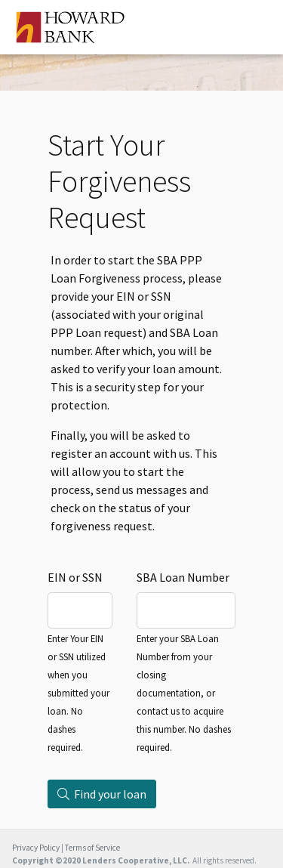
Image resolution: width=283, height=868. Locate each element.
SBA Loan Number (183, 577)
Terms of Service (92, 848)
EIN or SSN (75, 577)
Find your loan (102, 794)
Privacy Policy (36, 848)
